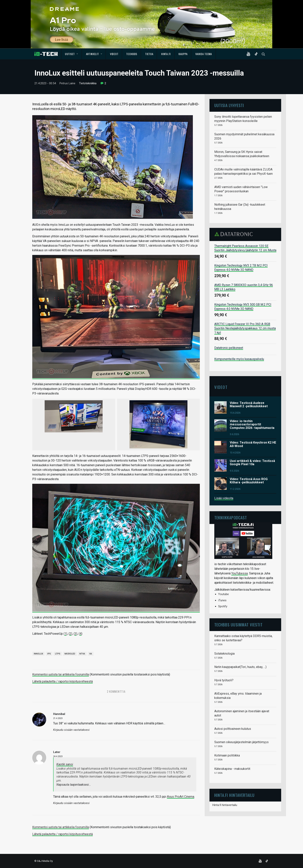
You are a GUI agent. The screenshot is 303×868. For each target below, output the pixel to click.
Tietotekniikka (88, 83)
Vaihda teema (204, 54)
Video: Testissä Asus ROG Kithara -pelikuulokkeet (249, 481)
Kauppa (183, 54)
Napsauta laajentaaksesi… (74, 784)
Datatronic (235, 234)
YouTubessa (240, 573)
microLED (70, 654)
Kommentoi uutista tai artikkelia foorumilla (61, 674)
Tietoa (149, 54)
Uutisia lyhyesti (229, 105)
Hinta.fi (166, 54)
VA (91, 654)
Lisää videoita (224, 498)
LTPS (58, 654)
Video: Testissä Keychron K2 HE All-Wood (253, 444)
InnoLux (38, 654)
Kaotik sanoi (65, 764)
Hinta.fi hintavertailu (225, 805)
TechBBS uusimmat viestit (238, 624)
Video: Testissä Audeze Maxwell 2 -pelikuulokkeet (249, 404)
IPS (49, 654)
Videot (114, 54)
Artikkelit (94, 54)
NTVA (82, 654)
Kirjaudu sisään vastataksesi (71, 730)
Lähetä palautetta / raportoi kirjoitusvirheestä (63, 681)
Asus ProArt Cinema (181, 796)
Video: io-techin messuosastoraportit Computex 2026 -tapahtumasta (252, 424)
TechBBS (132, 54)
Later (57, 752)
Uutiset (71, 54)
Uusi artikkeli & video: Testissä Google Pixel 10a (252, 462)
